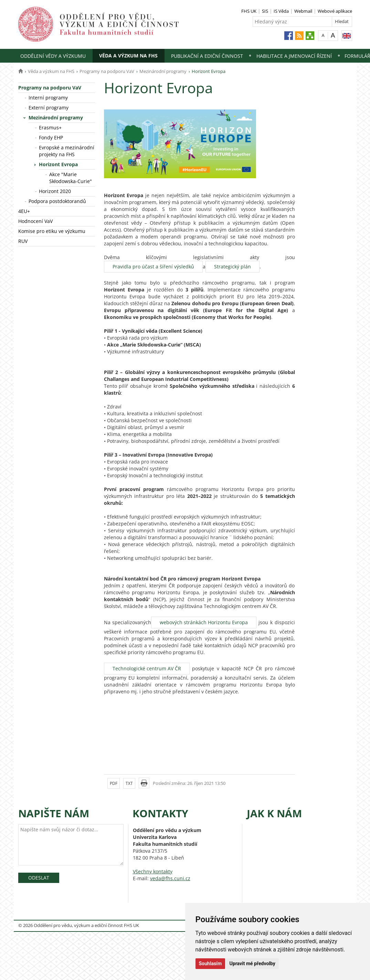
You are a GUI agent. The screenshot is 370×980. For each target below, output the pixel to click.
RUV (23, 241)
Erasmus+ (50, 127)
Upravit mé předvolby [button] (252, 963)
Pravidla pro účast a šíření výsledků (153, 267)
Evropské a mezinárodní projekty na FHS (67, 151)
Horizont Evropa (58, 164)
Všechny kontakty (153, 871)
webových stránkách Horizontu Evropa (204, 622)
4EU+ (24, 211)
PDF (114, 783)
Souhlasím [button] (210, 963)
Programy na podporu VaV (107, 71)
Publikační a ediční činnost (207, 56)
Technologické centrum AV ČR (147, 668)
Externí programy (49, 108)
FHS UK (249, 11)
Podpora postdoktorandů (57, 201)
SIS (265, 11)
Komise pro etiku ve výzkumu (52, 231)
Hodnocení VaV (35, 221)
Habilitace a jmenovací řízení (294, 56)
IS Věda (281, 11)
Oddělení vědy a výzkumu (53, 56)
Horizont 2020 (55, 191)
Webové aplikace (335, 11)
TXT (129, 783)
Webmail (303, 11)
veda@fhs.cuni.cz (170, 878)
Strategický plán (232, 267)
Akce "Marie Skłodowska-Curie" (71, 178)
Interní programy (48, 98)
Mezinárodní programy (163, 71)
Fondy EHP (51, 137)
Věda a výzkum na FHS (128, 56)
